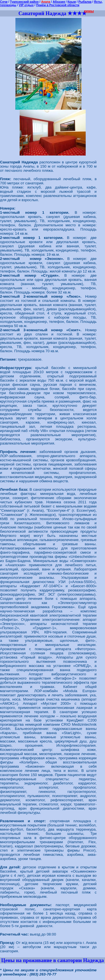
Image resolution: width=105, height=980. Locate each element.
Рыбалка (85, 2)
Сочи (4, 2)
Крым (72, 2)
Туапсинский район (24, 2)
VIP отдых (26, 5)
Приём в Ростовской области (58, 5)
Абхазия (59, 2)
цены (89, 11)
